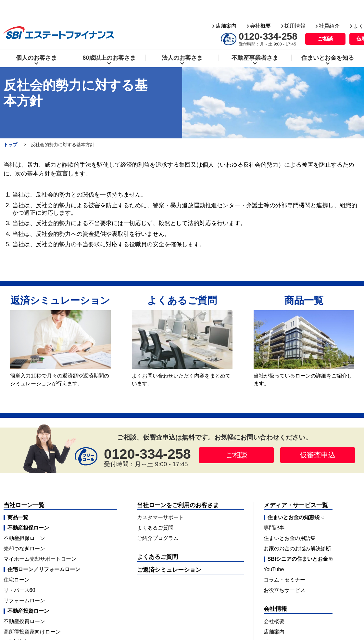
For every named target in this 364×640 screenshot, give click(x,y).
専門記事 (274, 528)
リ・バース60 (19, 590)
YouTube (274, 569)
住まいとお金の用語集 (290, 538)
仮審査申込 (318, 455)
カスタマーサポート (160, 517)
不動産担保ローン (24, 538)
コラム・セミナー (284, 580)
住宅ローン (17, 580)
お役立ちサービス (284, 590)
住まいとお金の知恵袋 (294, 518)
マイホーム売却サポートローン (40, 559)
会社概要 (260, 6)
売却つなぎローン (24, 549)
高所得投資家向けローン (32, 632)
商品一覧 (18, 517)
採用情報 (295, 6)
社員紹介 (329, 6)
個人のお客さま (36, 38)
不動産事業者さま (255, 38)
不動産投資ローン (24, 621)
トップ (10, 145)
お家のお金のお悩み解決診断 (297, 549)
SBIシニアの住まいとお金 (298, 559)
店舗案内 (226, 6)
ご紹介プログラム (158, 538)
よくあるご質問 (155, 528)
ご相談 (325, 19)
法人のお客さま (182, 38)
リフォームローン (24, 601)
